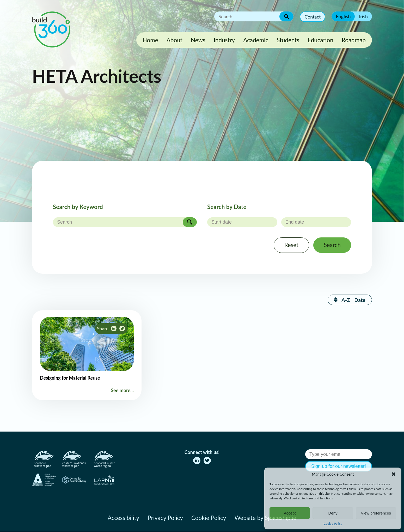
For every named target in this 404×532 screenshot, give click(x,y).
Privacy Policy (165, 518)
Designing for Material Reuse (70, 378)
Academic (256, 40)
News (198, 40)
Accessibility (123, 518)
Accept (290, 513)
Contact (313, 17)
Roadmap (354, 40)
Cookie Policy (333, 524)
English (343, 16)
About (175, 40)
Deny (333, 513)
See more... (122, 391)
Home (150, 40)
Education (320, 40)
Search (332, 245)
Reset (291, 245)
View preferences (376, 513)
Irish (363, 16)
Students (288, 40)
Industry (224, 40)
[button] (394, 474)
